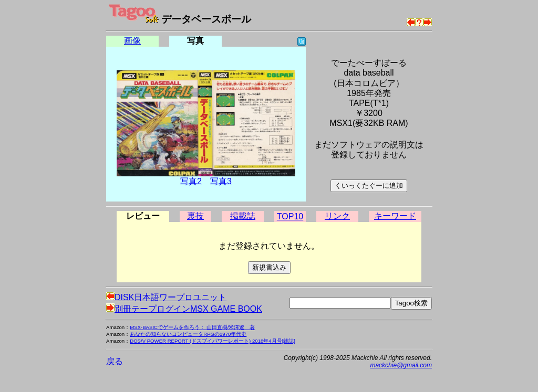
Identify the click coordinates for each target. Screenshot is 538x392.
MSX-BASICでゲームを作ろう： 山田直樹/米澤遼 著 (192, 327)
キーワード (395, 216)
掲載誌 (243, 216)
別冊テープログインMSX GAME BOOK (184, 309)
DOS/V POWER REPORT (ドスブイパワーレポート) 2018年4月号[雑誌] (213, 341)
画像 (132, 41)
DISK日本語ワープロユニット (166, 297)
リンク (337, 216)
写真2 (191, 181)
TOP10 (290, 216)
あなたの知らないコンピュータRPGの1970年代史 (188, 334)
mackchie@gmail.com (401, 365)
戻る (115, 361)
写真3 (221, 181)
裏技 (195, 216)
